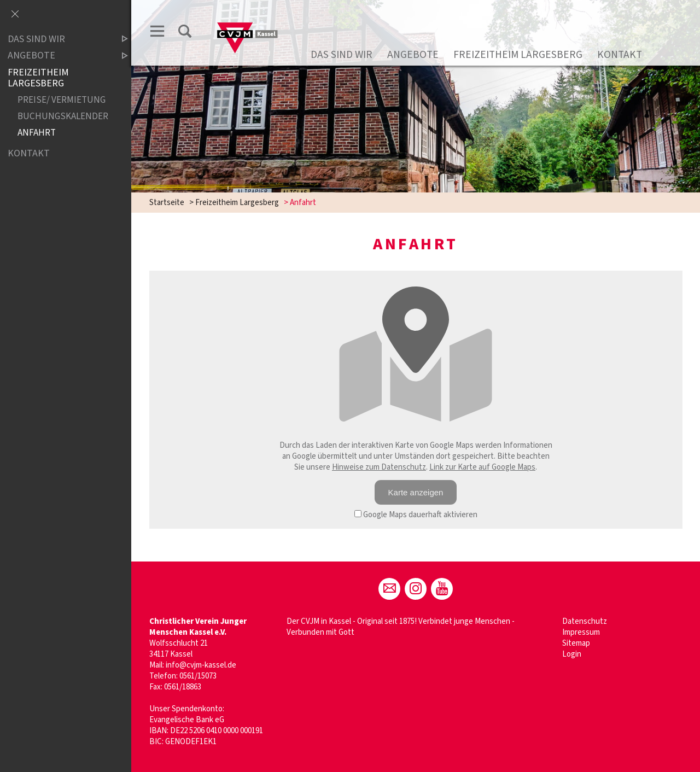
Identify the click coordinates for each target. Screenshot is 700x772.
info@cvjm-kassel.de (201, 665)
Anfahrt (37, 133)
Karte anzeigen (416, 492)
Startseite (167, 203)
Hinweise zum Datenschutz (379, 467)
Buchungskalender (63, 117)
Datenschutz (585, 621)
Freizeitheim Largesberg (518, 55)
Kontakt (620, 55)
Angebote (413, 55)
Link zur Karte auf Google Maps (482, 467)
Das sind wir (342, 55)
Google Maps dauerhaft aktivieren (416, 515)
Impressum (581, 632)
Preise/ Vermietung (62, 100)
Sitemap (576, 643)
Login (572, 654)
